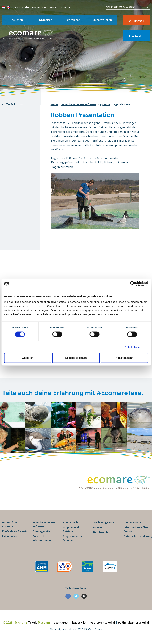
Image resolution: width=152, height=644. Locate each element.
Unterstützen (102, 20)
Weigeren (28, 358)
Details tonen (133, 347)
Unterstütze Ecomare (10, 524)
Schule (54, 8)
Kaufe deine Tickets (15, 531)
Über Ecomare (132, 523)
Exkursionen (39, 8)
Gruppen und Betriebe (71, 529)
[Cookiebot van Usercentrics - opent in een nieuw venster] (133, 284)
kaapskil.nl (80, 623)
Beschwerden (102, 532)
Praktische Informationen (42, 538)
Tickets (139, 21)
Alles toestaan (124, 358)
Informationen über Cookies (136, 529)
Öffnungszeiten (42, 531)
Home (54, 104)
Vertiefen (74, 20)
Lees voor (21, 7)
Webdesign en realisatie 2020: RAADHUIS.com (76, 629)
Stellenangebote (104, 523)
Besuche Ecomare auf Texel (79, 104)
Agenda (105, 104)
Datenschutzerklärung (137, 536)
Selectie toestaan (76, 358)
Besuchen (16, 20)
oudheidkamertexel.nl (133, 623)
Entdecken (45, 20)
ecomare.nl (61, 623)
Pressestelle (71, 523)
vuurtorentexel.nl (103, 623)
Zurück (11, 104)
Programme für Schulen (73, 538)
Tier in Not (136, 36)
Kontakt (66, 8)
